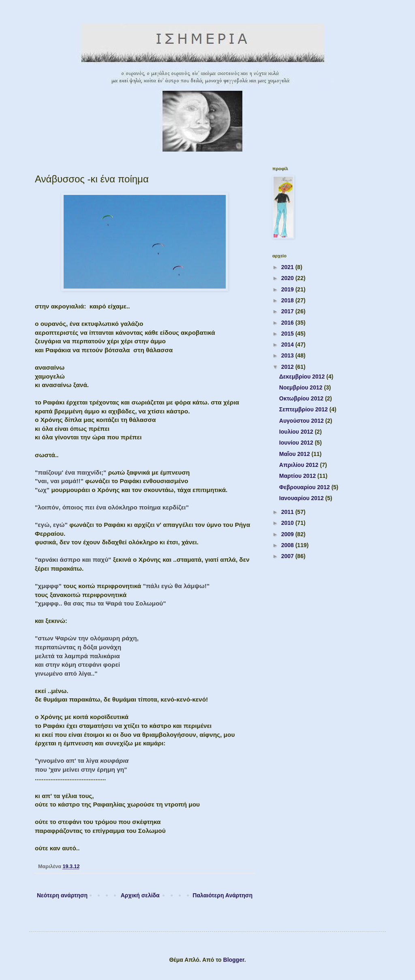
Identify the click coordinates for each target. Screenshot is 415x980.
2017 (288, 311)
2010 (288, 523)
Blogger (234, 960)
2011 (288, 512)
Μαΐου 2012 (295, 454)
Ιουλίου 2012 (297, 432)
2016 (288, 323)
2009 (288, 534)
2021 (288, 267)
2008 (288, 545)
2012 (288, 367)
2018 (288, 300)
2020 (288, 278)
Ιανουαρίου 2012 (302, 498)
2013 (288, 355)
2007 (288, 556)
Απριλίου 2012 (300, 465)
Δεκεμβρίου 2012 (303, 377)
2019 (288, 289)
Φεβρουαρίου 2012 (305, 487)
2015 (288, 334)
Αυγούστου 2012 (302, 421)
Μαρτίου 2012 (298, 476)
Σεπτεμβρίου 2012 (304, 409)
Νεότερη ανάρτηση (62, 895)
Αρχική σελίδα (140, 895)
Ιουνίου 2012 (297, 443)
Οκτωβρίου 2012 (302, 398)
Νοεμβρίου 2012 (302, 387)
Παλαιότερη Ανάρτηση (222, 895)
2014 (288, 344)
